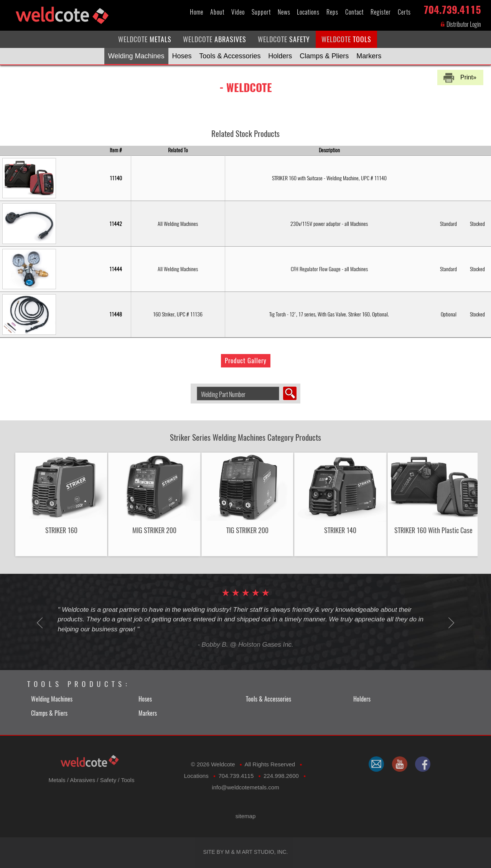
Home (197, 12)
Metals (57, 780)
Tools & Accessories (230, 56)
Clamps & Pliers (324, 56)
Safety (108, 780)
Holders (280, 56)
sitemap (246, 816)
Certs (404, 12)
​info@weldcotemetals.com (245, 787)
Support (261, 12)
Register (381, 12)
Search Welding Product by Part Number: (194, 387)
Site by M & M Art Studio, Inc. (246, 852)
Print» (468, 77)
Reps (332, 12)
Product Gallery (246, 361)
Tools (128, 780)
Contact (354, 12)
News (284, 12)
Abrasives (82, 780)
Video (238, 12)
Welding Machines (136, 56)
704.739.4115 (452, 8)
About (217, 12)
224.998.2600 (281, 776)
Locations (308, 12)
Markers (369, 56)
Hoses (182, 56)
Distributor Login (461, 24)
